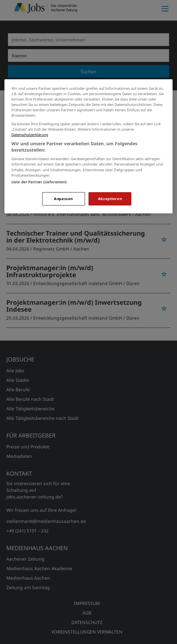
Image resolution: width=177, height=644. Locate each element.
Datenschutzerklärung (30, 135)
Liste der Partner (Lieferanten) (39, 182)
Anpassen (63, 199)
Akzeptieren (110, 199)
